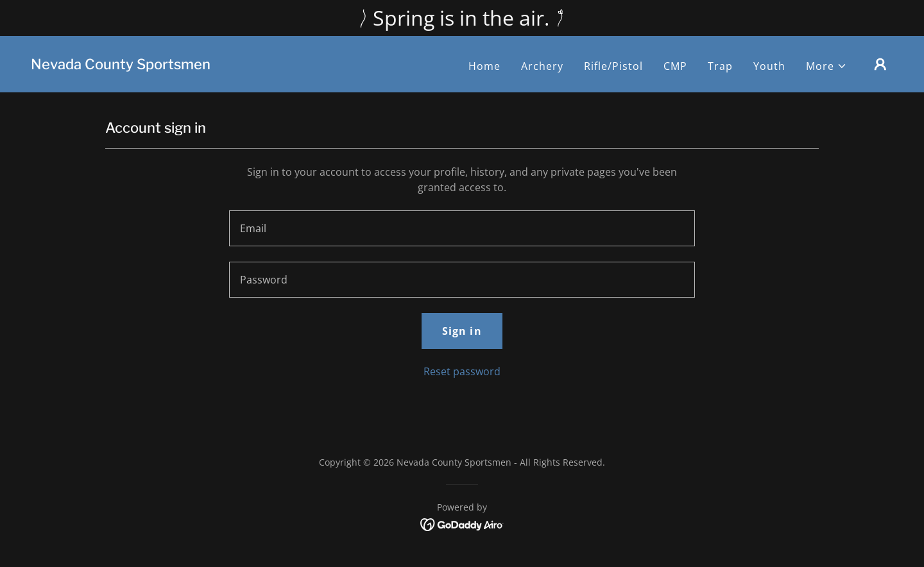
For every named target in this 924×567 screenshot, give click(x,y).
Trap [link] (720, 66)
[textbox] (462, 228)
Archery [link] (542, 66)
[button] (826, 66)
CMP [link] (675, 66)
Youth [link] (769, 66)
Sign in (462, 331)
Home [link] (484, 66)
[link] (121, 65)
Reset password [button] (462, 371)
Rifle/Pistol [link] (613, 66)
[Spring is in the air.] (462, 18)
